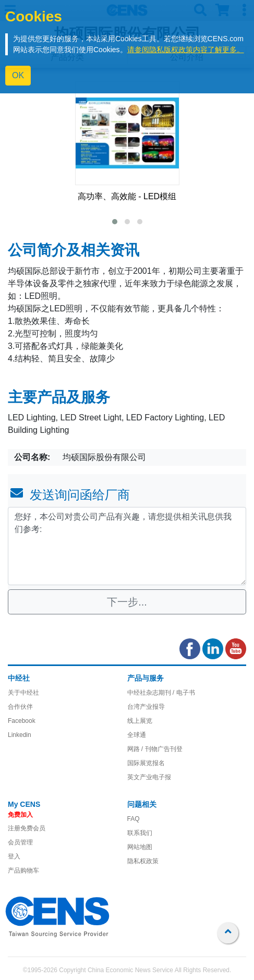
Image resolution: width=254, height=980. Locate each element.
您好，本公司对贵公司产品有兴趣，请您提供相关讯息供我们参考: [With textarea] (127, 546)
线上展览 (140, 721)
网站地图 (140, 847)
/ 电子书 (183, 693)
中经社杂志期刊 (149, 693)
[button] (115, 222)
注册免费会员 (27, 828)
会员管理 (20, 842)
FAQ (134, 819)
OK (18, 75)
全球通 (137, 735)
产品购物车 (23, 870)
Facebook (22, 721)
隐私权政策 (143, 861)
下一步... (127, 602)
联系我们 (140, 833)
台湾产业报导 (146, 707)
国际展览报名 (146, 763)
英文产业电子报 (149, 777)
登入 (14, 856)
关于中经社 (23, 693)
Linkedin (20, 735)
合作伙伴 (20, 707)
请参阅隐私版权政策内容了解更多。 (186, 50)
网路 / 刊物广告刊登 (155, 749)
